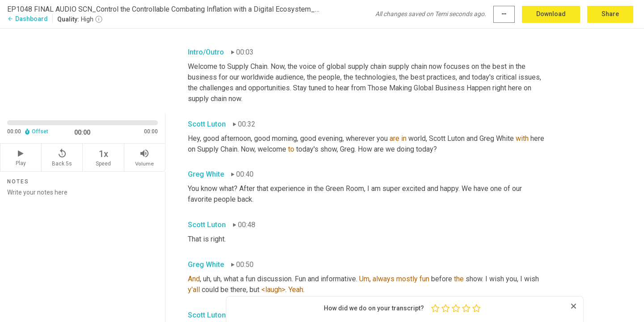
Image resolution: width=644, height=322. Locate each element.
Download (551, 14)
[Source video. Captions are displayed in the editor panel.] (83, 70)
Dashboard (28, 19)
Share (610, 14)
